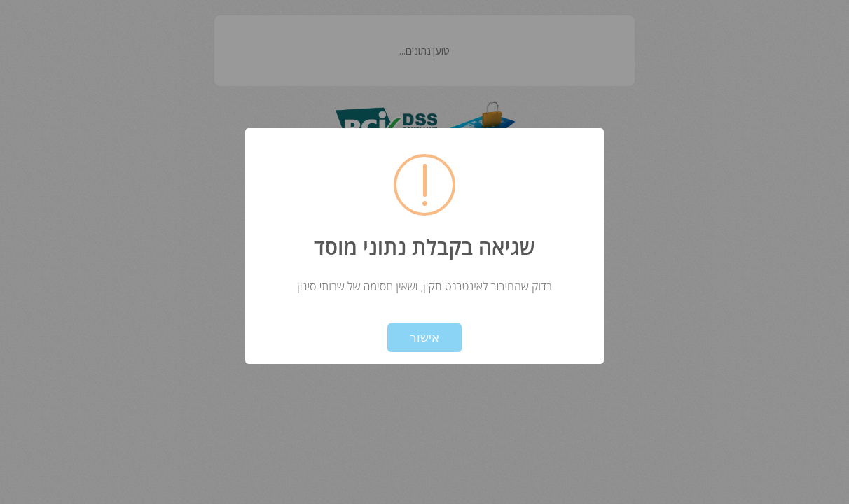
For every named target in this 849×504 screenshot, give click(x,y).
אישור (424, 338)
